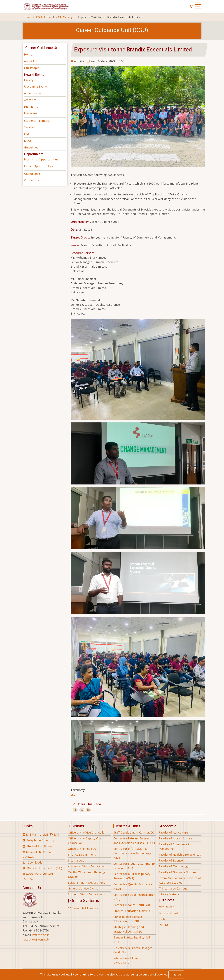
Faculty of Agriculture (173, 832)
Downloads (35, 862)
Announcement (34, 93)
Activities (30, 100)
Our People (32, 68)
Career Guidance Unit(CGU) (132, 905)
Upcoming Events (36, 86)
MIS (57, 834)
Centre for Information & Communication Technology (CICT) (132, 853)
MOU (28, 141)
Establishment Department (86, 883)
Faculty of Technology (174, 866)
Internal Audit (77, 860)
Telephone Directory (40, 840)
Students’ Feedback (37, 121)
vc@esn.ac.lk (40, 935)
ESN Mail (31, 834)
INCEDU (164, 925)
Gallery (29, 80)
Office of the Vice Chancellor (87, 832)
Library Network (170, 894)
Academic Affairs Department (88, 866)
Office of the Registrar (83, 849)
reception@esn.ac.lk (36, 939)
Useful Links (32, 174)
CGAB (28, 134)
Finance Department (82, 855)
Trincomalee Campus (173, 888)
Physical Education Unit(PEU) (133, 911)
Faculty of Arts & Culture (175, 838)
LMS (45, 834)
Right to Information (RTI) (45, 868)
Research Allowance (83, 908)
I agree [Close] (176, 974)
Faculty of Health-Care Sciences (180, 855)
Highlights (31, 107)
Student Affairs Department (87, 894)
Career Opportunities (39, 166)
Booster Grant (168, 913)
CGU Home (43, 17)
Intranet (32, 852)
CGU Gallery (64, 17)
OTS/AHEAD (167, 907)
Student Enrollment (40, 846)
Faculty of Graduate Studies (177, 872)
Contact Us (32, 180)
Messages (31, 113)
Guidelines (31, 147)
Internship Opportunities (41, 159)
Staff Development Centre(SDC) (134, 832)
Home (27, 17)
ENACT (163, 919)
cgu (73, 795)
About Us (30, 61)
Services (30, 127)
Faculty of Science (171, 860)
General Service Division (84, 888)
